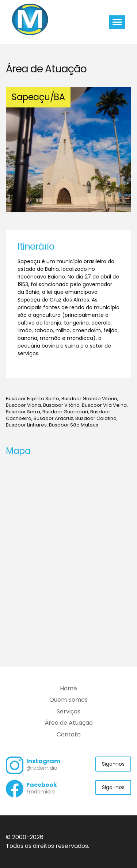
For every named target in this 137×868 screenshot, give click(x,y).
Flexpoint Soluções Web (127, 847)
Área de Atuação (69, 723)
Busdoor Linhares (26, 425)
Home (68, 688)
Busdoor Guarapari (65, 412)
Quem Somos (68, 700)
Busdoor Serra (23, 412)
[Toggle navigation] (117, 22)
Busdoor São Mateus (74, 425)
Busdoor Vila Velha (104, 405)
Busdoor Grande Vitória (89, 399)
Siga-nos (113, 764)
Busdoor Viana (23, 405)
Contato (69, 734)
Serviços (68, 711)
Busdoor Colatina (96, 418)
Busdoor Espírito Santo (33, 399)
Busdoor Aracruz (53, 418)
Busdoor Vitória (61, 405)
